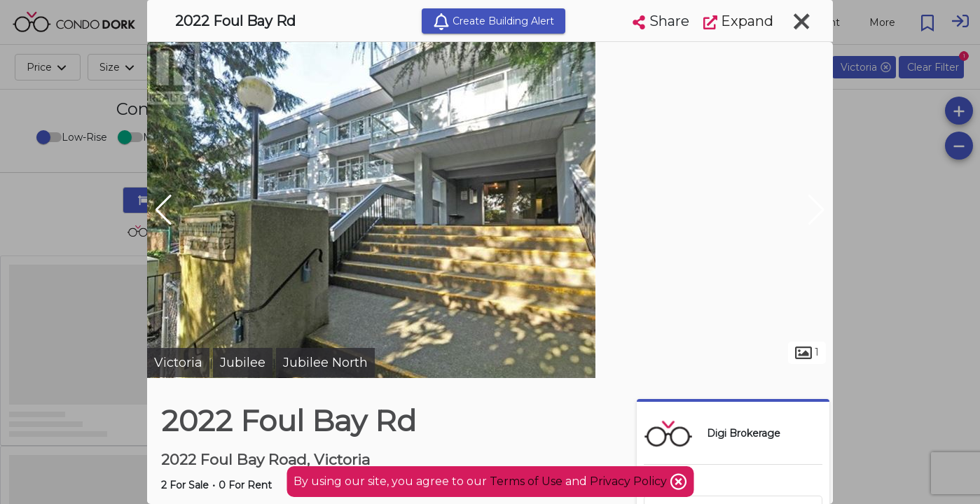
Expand (738, 21)
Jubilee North (325, 363)
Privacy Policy (630, 481)
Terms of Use (526, 481)
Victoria (178, 363)
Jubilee (243, 363)
